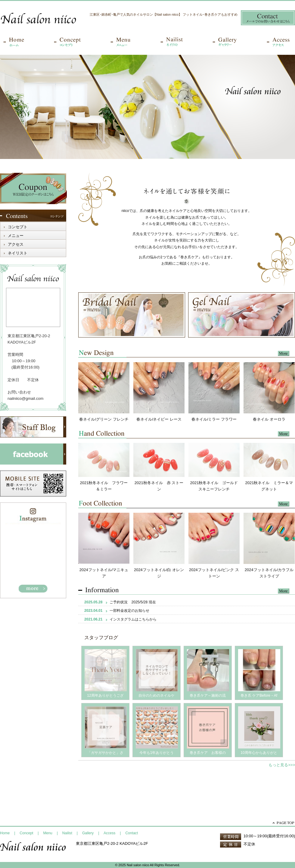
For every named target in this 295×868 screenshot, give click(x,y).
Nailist (67, 833)
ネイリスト (18, 253)
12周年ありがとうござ (105, 695)
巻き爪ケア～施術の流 (208, 695)
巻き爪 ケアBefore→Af (259, 695)
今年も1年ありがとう (157, 753)
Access (109, 833)
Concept (26, 833)
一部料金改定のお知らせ (129, 611)
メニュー (16, 236)
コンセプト (18, 227)
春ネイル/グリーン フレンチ (104, 419)
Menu (48, 833)
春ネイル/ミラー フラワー (214, 419)
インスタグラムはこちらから (133, 619)
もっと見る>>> (282, 765)
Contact (132, 833)
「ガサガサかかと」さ (105, 753)
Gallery (88, 833)
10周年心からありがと (259, 753)
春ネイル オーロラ (269, 419)
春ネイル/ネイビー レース (159, 419)
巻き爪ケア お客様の (208, 753)
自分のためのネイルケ (157, 695)
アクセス (16, 244)
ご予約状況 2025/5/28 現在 (133, 602)
